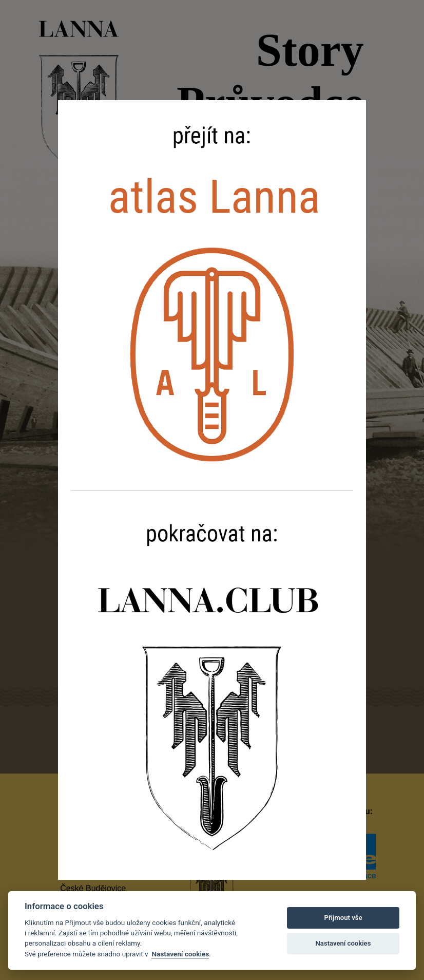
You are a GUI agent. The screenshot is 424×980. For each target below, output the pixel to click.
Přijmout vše (343, 918)
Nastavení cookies (180, 954)
